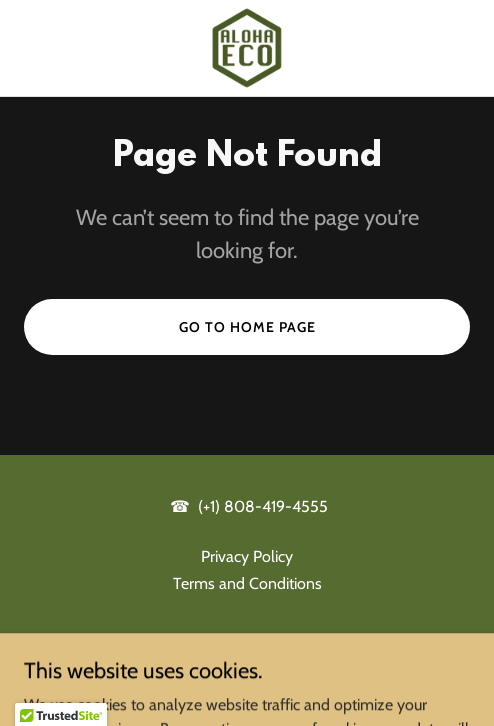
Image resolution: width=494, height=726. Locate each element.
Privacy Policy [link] (247, 556)
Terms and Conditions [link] (247, 583)
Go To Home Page (247, 327)
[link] (247, 48)
